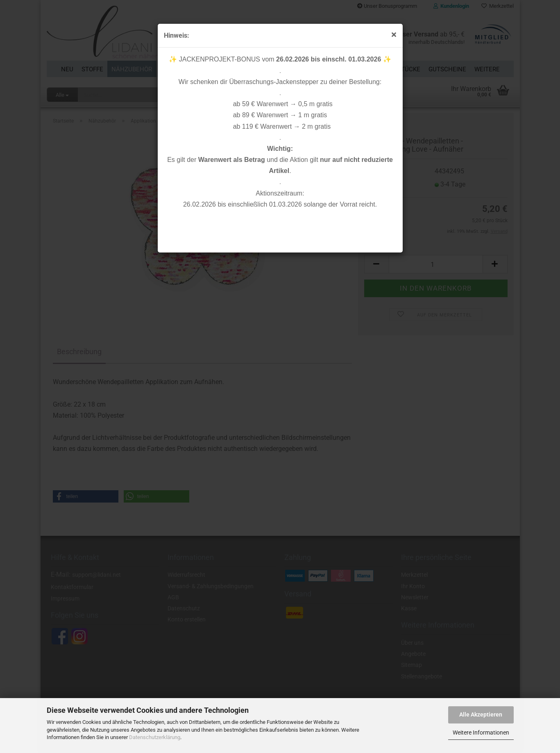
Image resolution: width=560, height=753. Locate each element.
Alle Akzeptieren (481, 714)
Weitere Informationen (481, 733)
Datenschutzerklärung (155, 737)
